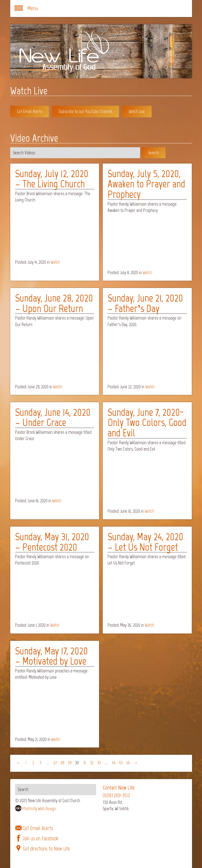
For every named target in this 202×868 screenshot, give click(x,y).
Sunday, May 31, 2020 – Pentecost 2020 (52, 542)
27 (55, 763)
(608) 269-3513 (116, 795)
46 (128, 763)
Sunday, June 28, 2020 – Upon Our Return (54, 303)
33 (99, 763)
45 (121, 763)
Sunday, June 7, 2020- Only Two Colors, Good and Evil (147, 422)
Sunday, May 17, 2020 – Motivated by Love (51, 656)
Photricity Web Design (39, 809)
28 (62, 763)
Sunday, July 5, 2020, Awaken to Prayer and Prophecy (146, 184)
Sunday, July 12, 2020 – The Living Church (52, 179)
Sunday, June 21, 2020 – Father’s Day (145, 303)
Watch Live (137, 111)
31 (84, 763)
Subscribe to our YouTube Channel (85, 111)
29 (70, 763)
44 (114, 763)
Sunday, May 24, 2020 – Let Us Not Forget (145, 542)
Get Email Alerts (30, 111)
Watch (55, 262)
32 (92, 763)
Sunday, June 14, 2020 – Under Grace (53, 417)
